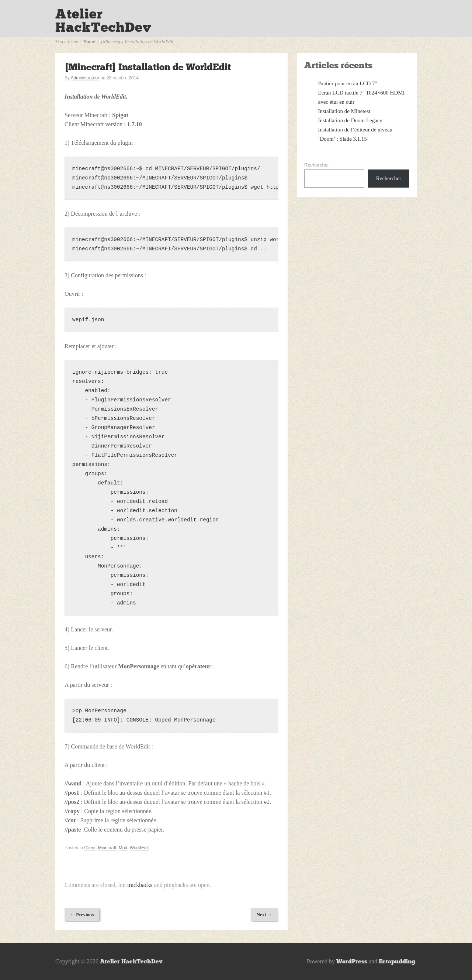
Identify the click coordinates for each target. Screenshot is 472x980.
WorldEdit (139, 848)
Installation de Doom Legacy (350, 120)
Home (89, 42)
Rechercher (317, 165)
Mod (123, 848)
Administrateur (85, 78)
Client (90, 848)
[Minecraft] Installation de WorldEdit (148, 67)
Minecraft (107, 848)
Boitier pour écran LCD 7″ (348, 83)
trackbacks (140, 885)
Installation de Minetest (344, 111)
